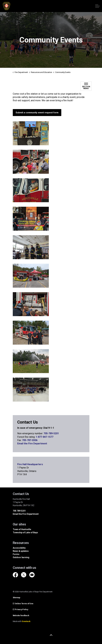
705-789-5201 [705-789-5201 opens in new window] (51, 433)
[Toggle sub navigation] (86, 86)
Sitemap (17, 598)
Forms (16, 554)
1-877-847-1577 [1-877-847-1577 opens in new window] (45, 437)
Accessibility (19, 548)
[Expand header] (97, 6)
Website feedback (21, 615)
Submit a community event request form (37, 113)
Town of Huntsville (22, 529)
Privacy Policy (21, 609)
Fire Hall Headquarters (30, 464)
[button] (31, 133)
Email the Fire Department (32, 444)
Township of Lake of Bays (25, 532)
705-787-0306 (30, 440)
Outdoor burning (21, 557)
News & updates (21, 551)
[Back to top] (51, 635)
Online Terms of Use (23, 604)
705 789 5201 (19, 511)
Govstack (26, 621)
